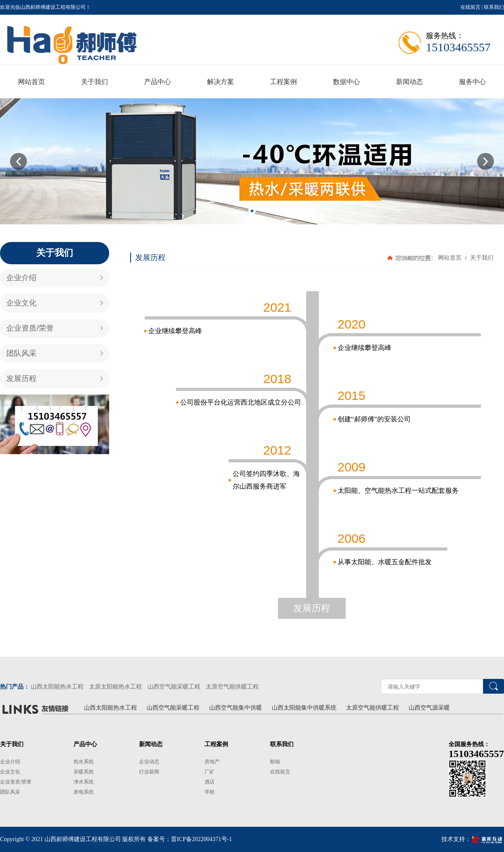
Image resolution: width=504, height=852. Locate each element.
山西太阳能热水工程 (57, 687)
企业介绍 (21, 278)
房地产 (212, 762)
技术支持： (473, 839)
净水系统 (84, 782)
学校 (210, 792)
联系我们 (494, 7)
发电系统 (84, 792)
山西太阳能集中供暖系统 (304, 708)
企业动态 (149, 762)
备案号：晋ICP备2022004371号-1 (190, 839)
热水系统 (84, 762)
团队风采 (21, 353)
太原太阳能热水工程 (115, 687)
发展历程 (21, 379)
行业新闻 (149, 772)
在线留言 (470, 7)
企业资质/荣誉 (30, 328)
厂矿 (210, 772)
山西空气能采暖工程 (174, 687)
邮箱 (275, 762)
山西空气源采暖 (429, 708)
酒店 (210, 782)
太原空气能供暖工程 (232, 687)
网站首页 (450, 258)
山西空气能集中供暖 (236, 708)
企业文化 (21, 303)
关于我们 (481, 258)
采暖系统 (84, 772)
